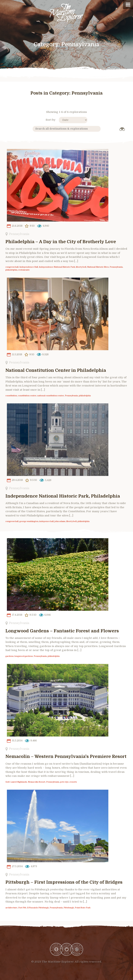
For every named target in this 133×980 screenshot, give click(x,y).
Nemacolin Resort (37, 782)
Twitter (66, 949)
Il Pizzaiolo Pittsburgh (38, 908)
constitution (11, 396)
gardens (10, 656)
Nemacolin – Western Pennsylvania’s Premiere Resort (66, 756)
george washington (29, 521)
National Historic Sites (98, 267)
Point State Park (83, 908)
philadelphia (11, 270)
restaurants (24, 270)
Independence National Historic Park (57, 267)
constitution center (27, 396)
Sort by (51, 120)
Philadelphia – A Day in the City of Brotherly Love (61, 242)
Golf (8, 782)
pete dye (64, 782)
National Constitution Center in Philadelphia (56, 370)
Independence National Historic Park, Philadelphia (63, 496)
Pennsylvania (19, 234)
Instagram (77, 949)
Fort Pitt (22, 908)
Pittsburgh (69, 908)
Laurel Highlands (19, 782)
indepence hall (46, 521)
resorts (73, 782)
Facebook (56, 949)
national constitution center (51, 396)
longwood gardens (24, 656)
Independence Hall (29, 267)
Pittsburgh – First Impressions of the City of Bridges (64, 882)
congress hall (12, 267)
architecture (11, 908)
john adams (60, 521)
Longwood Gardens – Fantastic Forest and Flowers (62, 631)
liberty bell (81, 267)
